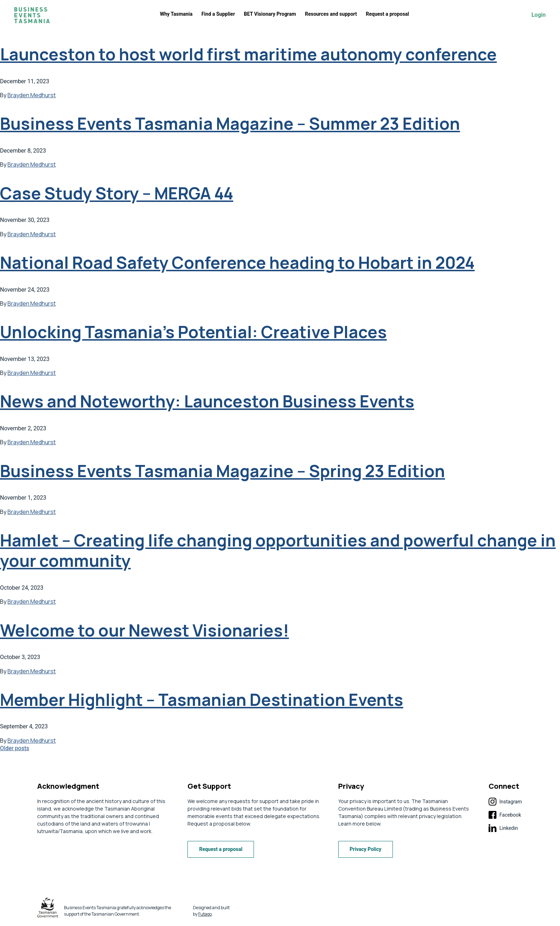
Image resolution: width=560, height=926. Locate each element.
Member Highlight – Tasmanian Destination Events (202, 700)
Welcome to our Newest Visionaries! (144, 630)
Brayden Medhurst (32, 95)
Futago (205, 914)
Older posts (15, 748)
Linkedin (503, 828)
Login (539, 15)
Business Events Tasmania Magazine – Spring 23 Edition (222, 471)
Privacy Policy (366, 849)
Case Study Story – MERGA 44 (117, 193)
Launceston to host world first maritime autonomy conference (248, 54)
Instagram (505, 802)
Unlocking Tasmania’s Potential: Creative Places (193, 332)
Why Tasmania (176, 14)
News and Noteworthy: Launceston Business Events (207, 401)
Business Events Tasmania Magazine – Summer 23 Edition (230, 123)
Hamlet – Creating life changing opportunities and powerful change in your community (278, 551)
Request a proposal (387, 14)
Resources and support (331, 14)
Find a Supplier (218, 14)
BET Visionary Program (270, 14)
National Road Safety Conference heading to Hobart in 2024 (237, 263)
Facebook (505, 815)
